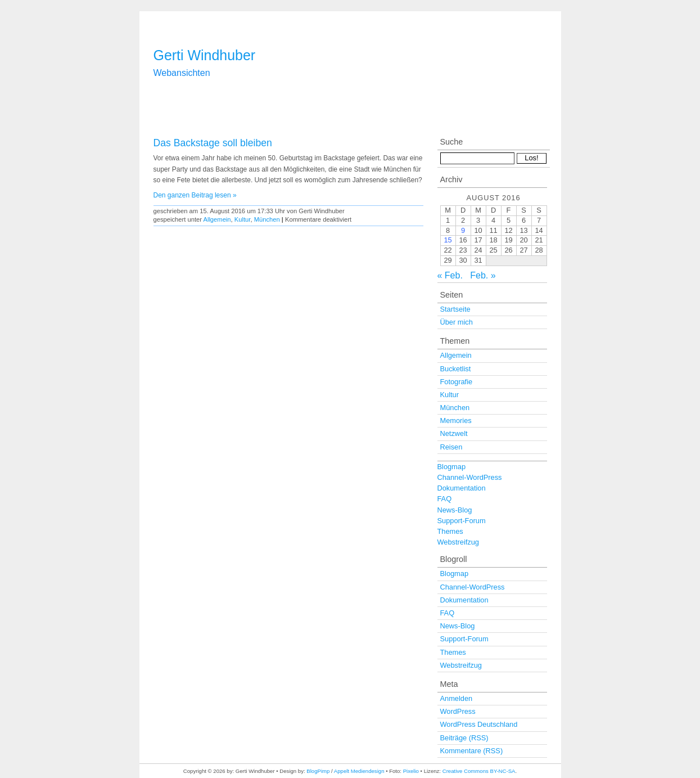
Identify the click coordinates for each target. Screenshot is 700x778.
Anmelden (457, 698)
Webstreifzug (458, 542)
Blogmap (452, 467)
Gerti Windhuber (205, 55)
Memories (456, 421)
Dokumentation (462, 488)
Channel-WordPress (470, 477)
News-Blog (455, 510)
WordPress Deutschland (479, 724)
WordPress (458, 711)
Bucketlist (456, 369)
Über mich (457, 322)
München (267, 219)
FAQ (445, 499)
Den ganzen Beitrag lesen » (195, 195)
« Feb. (450, 275)
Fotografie (457, 382)
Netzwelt (454, 433)
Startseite (455, 309)
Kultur (243, 219)
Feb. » (483, 275)
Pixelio (411, 771)
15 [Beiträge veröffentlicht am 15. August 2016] (448, 240)
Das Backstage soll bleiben (213, 143)
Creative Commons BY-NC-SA (479, 771)
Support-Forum (462, 521)
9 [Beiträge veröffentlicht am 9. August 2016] (463, 230)
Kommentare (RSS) (472, 751)
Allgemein (217, 219)
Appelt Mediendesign (359, 771)
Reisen (451, 447)
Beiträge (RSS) (464, 738)
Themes (450, 531)
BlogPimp (318, 771)
